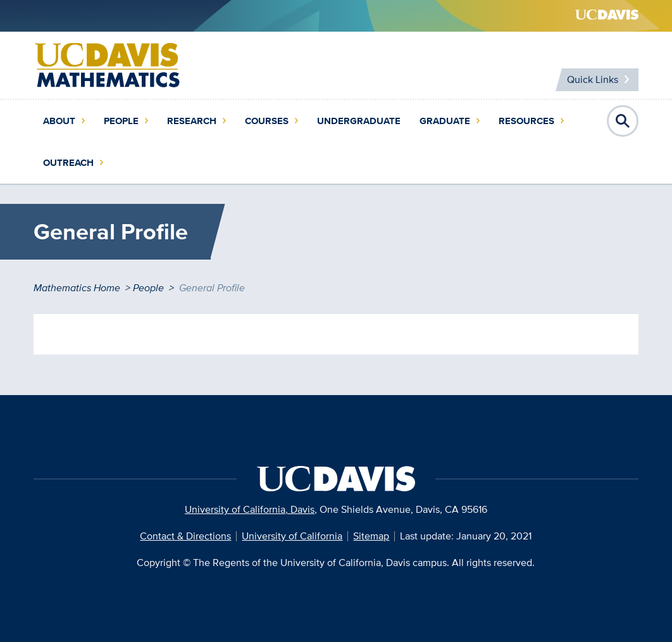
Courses (267, 121)
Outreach (68, 163)
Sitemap (371, 536)
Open (623, 121)
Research (192, 121)
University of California (292, 536)
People (121, 121)
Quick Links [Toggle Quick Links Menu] (593, 79)
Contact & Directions (185, 536)
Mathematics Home (77, 288)
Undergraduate (359, 121)
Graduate (445, 121)
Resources (526, 121)
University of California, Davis (250, 509)
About (59, 121)
